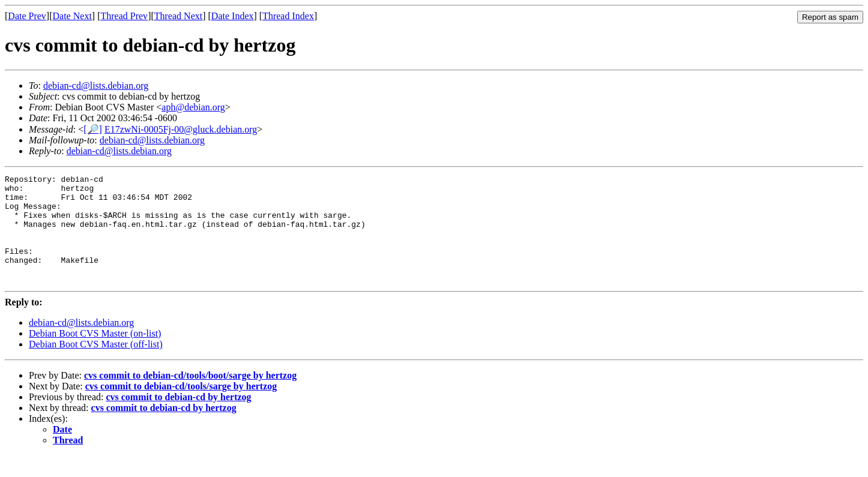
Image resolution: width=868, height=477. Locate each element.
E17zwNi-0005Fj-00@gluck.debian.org (181, 129)
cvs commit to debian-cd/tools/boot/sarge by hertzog (190, 397)
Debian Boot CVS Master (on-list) (95, 355)
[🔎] (93, 129)
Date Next (72, 16)
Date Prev (27, 16)
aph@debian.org (193, 107)
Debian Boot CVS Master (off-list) (96, 366)
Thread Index (288, 16)
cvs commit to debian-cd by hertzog (178, 418)
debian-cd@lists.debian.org (96, 85)
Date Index (233, 16)
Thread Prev (124, 16)
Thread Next (178, 16)
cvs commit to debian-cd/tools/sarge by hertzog (181, 408)
